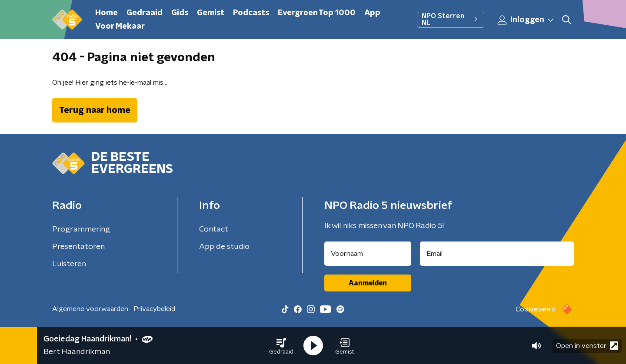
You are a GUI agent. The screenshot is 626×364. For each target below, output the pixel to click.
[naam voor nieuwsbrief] (368, 254)
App (372, 13)
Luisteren (69, 264)
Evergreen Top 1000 (317, 13)
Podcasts (251, 13)
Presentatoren (78, 247)
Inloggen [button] (526, 20)
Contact (214, 229)
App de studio (224, 247)
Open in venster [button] (587, 346)
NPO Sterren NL (451, 20)
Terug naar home (95, 110)
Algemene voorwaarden (90, 309)
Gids (180, 13)
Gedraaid (145, 13)
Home (107, 13)
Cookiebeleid (536, 309)
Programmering (81, 229)
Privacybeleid (154, 309)
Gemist (211, 13)
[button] (281, 346)
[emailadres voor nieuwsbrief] (497, 254)
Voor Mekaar (120, 26)
